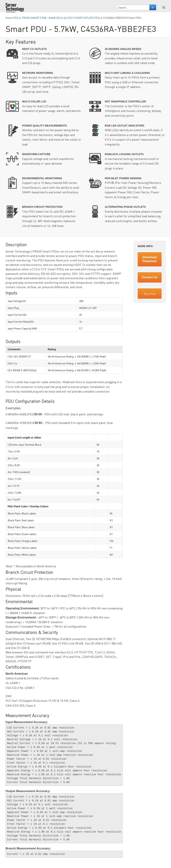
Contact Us (150, 277)
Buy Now (150, 294)
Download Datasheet (150, 259)
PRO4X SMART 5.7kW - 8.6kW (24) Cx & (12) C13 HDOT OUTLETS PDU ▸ (63, 18)
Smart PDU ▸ (14, 18)
